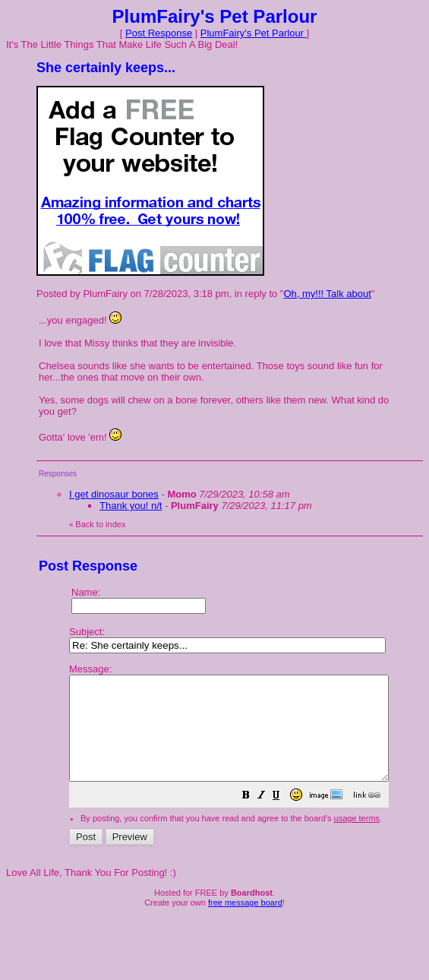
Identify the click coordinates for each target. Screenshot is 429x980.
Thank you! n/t (131, 506)
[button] (284, 818)
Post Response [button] (159, 33)
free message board (245, 923)
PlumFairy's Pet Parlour (254, 33)
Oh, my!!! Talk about (327, 294)
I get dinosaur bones (114, 494)
